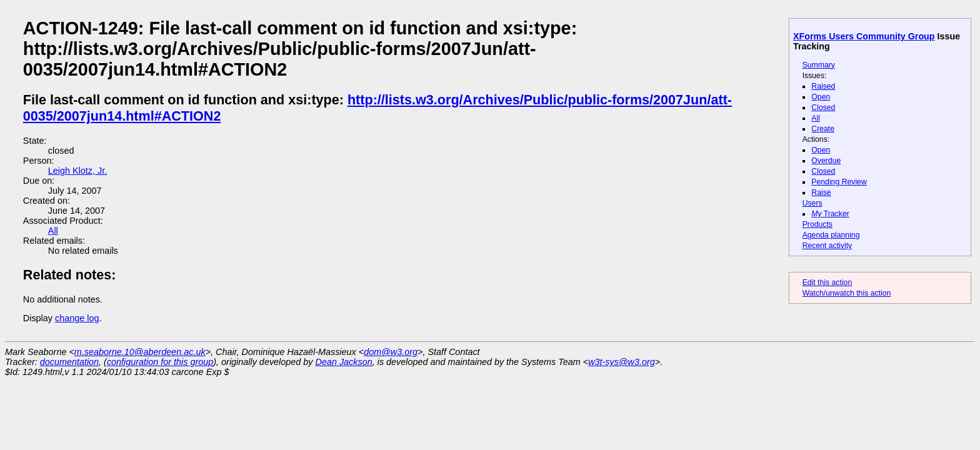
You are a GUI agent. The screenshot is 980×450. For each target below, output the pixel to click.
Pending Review (839, 182)
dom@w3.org (391, 352)
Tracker (830, 214)
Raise (821, 192)
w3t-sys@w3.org (622, 362)
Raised (823, 86)
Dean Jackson (344, 362)
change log (77, 318)
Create (823, 129)
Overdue (826, 161)
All (816, 118)
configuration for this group (160, 362)
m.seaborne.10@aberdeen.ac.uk (140, 352)
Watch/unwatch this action (847, 293)
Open (821, 97)
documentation (69, 362)
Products (817, 224)
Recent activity (827, 246)
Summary (819, 65)
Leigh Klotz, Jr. (77, 171)
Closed (823, 107)
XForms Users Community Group (864, 36)
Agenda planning (831, 235)
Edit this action (827, 282)
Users (812, 203)
